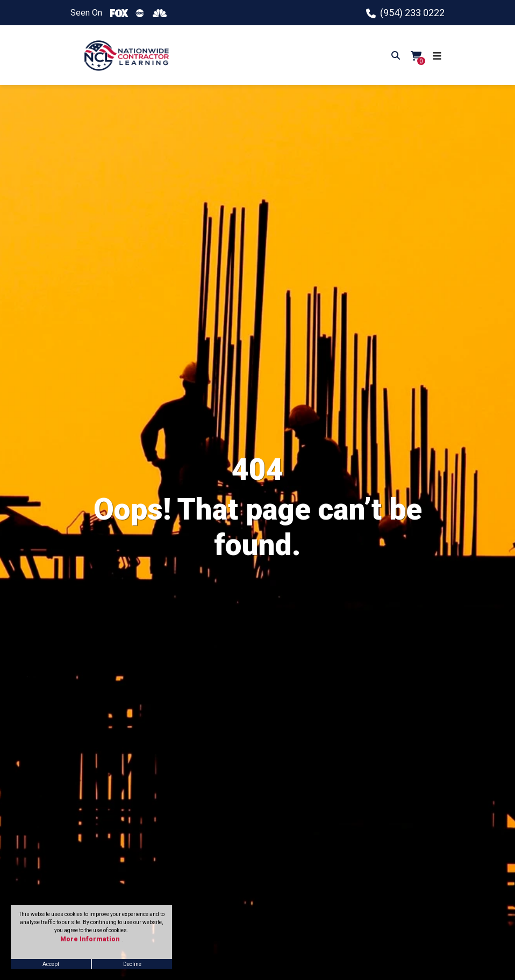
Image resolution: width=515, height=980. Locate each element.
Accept (51, 964)
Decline (132, 964)
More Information (91, 939)
